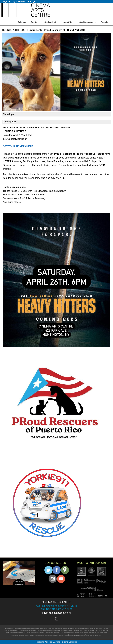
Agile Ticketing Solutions (66, 642)
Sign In (6, 1)
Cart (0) (32, 1)
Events (34, 22)
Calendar (22, 22)
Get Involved (50, 22)
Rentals (104, 22)
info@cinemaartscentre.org (56, 613)
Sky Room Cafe (86, 22)
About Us (68, 22)
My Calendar (19, 1)
